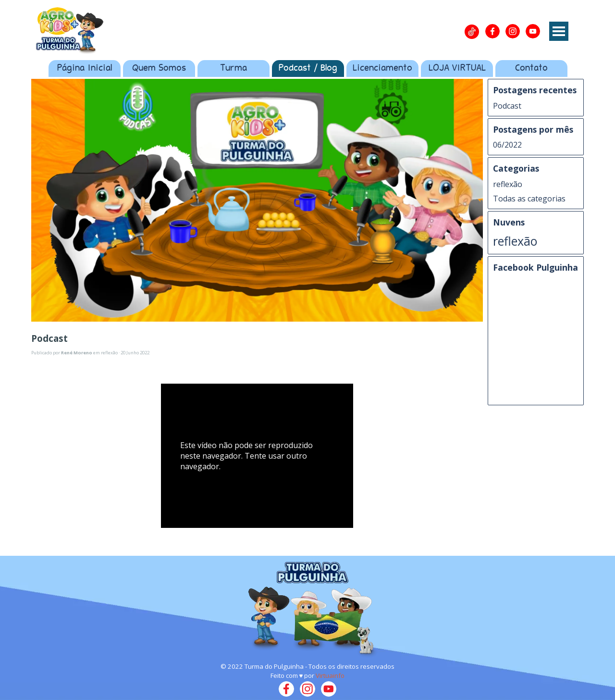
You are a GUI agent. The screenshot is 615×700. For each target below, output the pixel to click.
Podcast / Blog (308, 69)
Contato (531, 69)
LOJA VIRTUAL (457, 69)
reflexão (508, 184)
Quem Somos (159, 69)
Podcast (507, 106)
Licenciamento (382, 69)
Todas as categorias (529, 199)
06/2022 (507, 145)
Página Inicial (85, 69)
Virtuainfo (330, 675)
